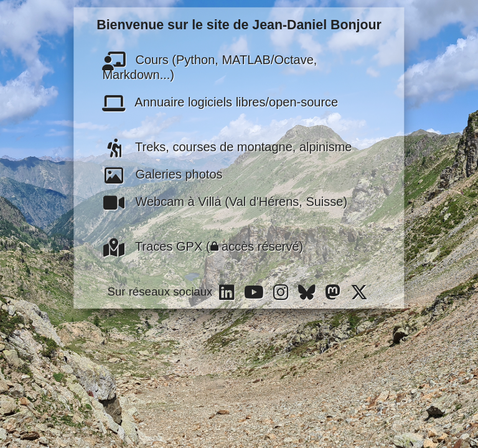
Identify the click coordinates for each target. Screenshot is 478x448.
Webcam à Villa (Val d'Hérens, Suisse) (225, 201)
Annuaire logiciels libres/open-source (220, 101)
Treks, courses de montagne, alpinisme (227, 146)
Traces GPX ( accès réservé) (203, 246)
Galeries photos (162, 174)
